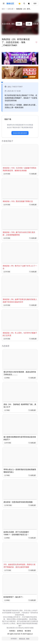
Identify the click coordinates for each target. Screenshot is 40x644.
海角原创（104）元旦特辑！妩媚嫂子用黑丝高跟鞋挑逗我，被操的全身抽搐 (19, 169)
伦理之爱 (10, 9)
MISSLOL (22, 639)
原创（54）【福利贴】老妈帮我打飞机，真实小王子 (20, 406)
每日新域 (28, 631)
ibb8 (28, 639)
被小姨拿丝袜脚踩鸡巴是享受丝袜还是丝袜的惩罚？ (20, 438)
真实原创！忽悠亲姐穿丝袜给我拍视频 (18, 502)
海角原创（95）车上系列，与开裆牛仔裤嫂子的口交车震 (20, 334)
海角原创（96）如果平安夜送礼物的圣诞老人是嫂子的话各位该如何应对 (20, 301)
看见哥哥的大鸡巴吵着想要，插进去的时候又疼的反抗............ (20, 373)
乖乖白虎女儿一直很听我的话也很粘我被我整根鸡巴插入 (20, 471)
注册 (29, 24)
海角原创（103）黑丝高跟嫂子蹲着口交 (18, 201)
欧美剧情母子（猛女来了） (14, 597)
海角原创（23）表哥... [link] (24, 9)
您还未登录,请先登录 (20, 133)
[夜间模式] (29, 3)
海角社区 (10, 3)
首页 (3, 9)
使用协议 (20, 631)
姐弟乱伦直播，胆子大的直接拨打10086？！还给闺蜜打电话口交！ (16, 533)
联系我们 (12, 631)
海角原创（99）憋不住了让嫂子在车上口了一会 (20, 267)
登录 (35, 3)
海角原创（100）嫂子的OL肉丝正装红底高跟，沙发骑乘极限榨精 (19, 234)
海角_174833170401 (14, 87)
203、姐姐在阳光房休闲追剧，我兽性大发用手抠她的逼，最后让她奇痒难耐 (19, 566)
